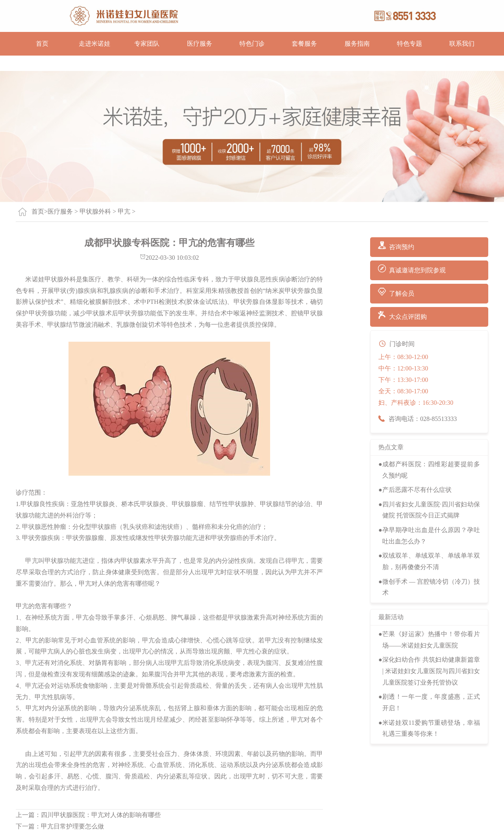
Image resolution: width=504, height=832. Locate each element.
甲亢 (124, 211)
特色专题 (409, 44)
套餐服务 (304, 44)
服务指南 (357, 44)
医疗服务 (200, 44)
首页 (42, 44)
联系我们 (462, 44)
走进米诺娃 (94, 44)
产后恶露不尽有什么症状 (417, 490)
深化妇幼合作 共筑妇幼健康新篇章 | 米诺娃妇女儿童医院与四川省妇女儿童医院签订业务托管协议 (431, 671)
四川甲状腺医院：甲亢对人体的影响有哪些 (101, 815)
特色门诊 (252, 44)
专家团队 (147, 44)
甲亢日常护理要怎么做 (72, 826)
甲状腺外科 (95, 211)
